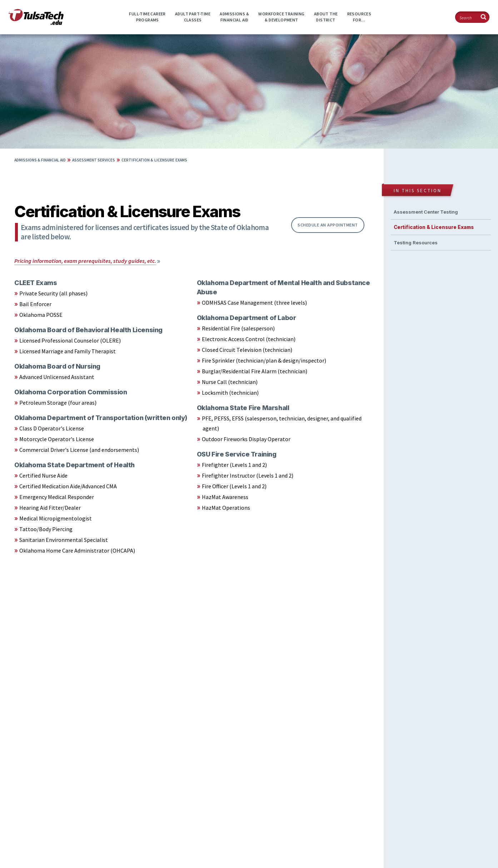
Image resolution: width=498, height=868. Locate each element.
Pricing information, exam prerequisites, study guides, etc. (85, 261)
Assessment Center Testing (426, 212)
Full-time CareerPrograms (147, 17)
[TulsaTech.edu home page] (36, 23)
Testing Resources (416, 243)
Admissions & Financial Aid (40, 160)
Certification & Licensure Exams (154, 160)
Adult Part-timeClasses (193, 17)
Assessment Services (94, 160)
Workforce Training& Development (281, 17)
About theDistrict (326, 17)
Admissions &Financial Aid (234, 17)
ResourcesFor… (359, 17)
